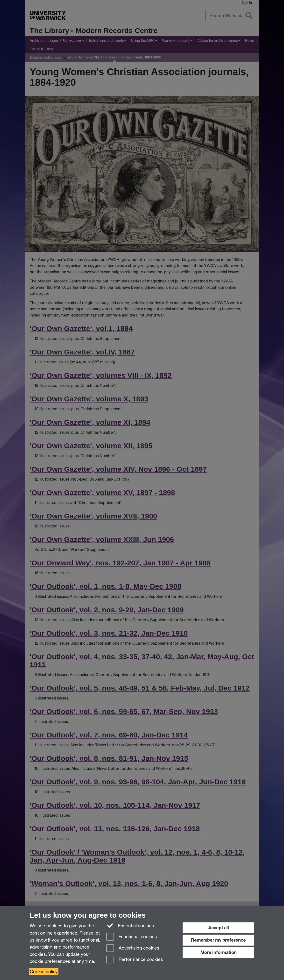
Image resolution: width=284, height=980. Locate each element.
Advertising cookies (133, 948)
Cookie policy (44, 972)
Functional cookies (132, 937)
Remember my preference (218, 940)
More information (219, 952)
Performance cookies (135, 960)
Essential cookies (130, 925)
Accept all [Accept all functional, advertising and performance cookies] (219, 928)
